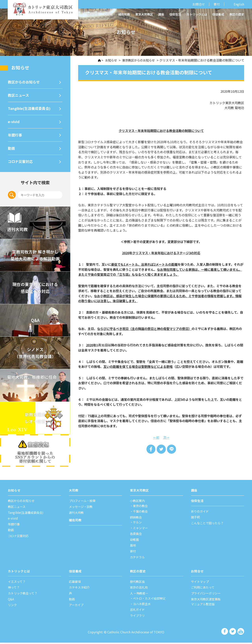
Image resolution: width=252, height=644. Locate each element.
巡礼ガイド (138, 611)
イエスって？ (17, 583)
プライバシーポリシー (207, 594)
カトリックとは (197, 14)
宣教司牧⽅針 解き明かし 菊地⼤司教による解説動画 (35, 257)
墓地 (133, 547)
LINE (172, 449)
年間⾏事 (15, 135)
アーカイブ (77, 606)
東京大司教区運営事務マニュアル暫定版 (207, 603)
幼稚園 (135, 541)
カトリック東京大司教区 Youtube (241, 633)
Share (151, 449)
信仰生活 (175, 14)
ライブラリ (138, 617)
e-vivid (14, 122)
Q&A (35, 322)
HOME (96, 60)
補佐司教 (124, 14)
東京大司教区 (144, 14)
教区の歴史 (237, 14)
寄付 (217, 4)
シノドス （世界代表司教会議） (35, 354)
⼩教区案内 (138, 502)
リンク (13, 606)
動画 (12, 149)
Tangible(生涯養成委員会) (30, 109)
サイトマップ (200, 583)
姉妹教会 (136, 519)
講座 (161, 14)
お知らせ (93, 14)
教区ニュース (19, 95)
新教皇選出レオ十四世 (35, 419)
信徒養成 (218, 14)
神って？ (14, 589)
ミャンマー (141, 529)
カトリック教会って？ (24, 594)
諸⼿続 (196, 519)
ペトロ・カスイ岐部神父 (150, 600)
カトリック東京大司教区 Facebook (225, 633)
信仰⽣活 (197, 502)
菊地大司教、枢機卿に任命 (33, 379)
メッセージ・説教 (82, 508)
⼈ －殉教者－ (140, 594)
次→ (166, 437)
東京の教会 (141, 507)
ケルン (138, 524)
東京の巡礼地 (139, 589)
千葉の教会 (141, 513)
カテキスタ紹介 (80, 589)
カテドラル (138, 558)
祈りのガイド (200, 513)
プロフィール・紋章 (83, 502)
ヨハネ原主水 (143, 605)
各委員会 (136, 535)
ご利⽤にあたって (203, 589)
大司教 (108, 14)
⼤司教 (74, 492)
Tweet (161, 449)
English (239, 4)
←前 (156, 437)
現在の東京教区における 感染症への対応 (35, 289)
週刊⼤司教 (77, 514)
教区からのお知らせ (25, 82)
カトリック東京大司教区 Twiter (233, 633)
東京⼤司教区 (139, 492)
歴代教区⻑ (138, 583)
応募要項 (75, 583)
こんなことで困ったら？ (208, 524)
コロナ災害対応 (21, 162)
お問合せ (199, 4)
